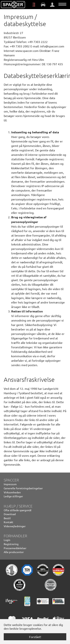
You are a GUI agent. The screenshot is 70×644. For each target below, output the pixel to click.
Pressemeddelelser (15, 548)
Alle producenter (14, 552)
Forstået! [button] (35, 637)
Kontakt (8, 522)
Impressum (10, 484)
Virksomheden (12, 492)
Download (10, 514)
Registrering (11, 544)
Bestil (7, 518)
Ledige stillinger (13, 496)
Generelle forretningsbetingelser (23, 488)
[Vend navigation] (62, 4)
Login (7, 540)
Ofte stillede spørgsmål (18, 510)
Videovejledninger (15, 526)
